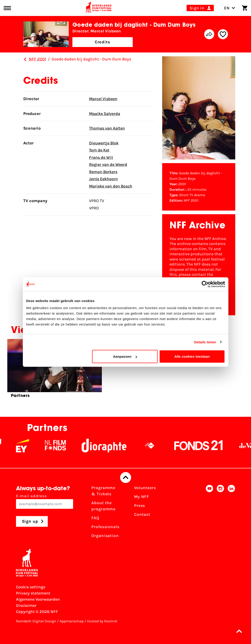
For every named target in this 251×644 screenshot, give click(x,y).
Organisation (105, 536)
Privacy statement (33, 593)
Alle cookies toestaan (192, 356)
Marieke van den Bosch (111, 186)
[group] (55, 370)
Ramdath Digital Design (36, 621)
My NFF (142, 497)
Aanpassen (125, 356)
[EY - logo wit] (29, 446)
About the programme (103, 506)
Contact (142, 514)
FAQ (95, 518)
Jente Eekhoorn (103, 179)
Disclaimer (26, 605)
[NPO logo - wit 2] (156, 446)
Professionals (105, 527)
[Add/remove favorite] (223, 34)
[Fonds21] (205, 446)
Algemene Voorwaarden (38, 599)
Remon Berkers (103, 172)
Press (140, 506)
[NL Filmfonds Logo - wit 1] (62, 446)
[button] (240, 631)
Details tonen (205, 342)
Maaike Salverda (105, 114)
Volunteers (145, 488)
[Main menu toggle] (7, 8)
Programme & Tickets (103, 491)
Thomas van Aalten (107, 128)
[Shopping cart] (245, 8)
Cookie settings (31, 587)
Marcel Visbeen (103, 99)
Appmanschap (72, 621)
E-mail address (45, 501)
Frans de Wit (101, 157)
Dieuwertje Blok (104, 143)
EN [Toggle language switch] (230, 8)
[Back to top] (126, 477)
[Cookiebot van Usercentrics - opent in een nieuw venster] (205, 284)
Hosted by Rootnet (102, 621)
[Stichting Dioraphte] (110, 446)
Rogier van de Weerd (108, 164)
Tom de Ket (99, 150)
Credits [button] (103, 42)
